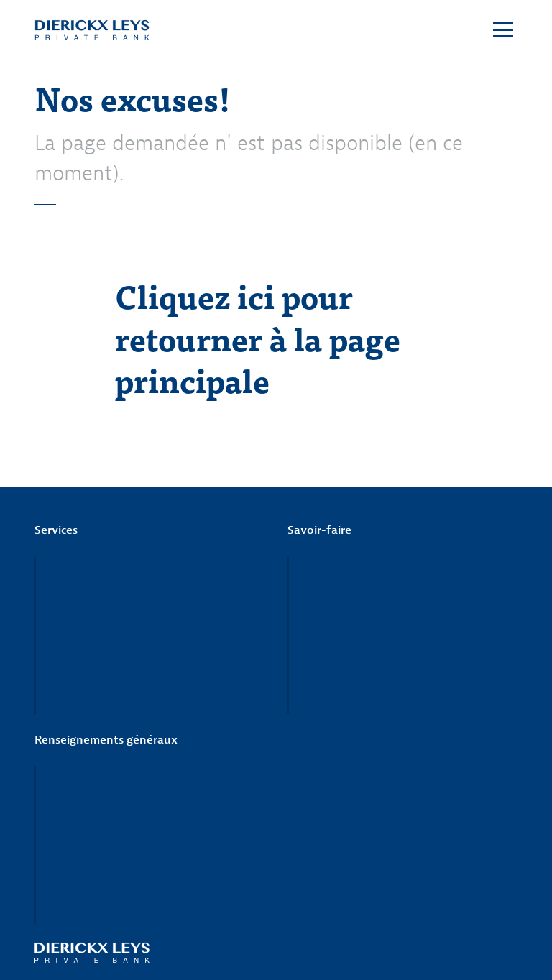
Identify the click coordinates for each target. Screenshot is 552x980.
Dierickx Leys (92, 30)
